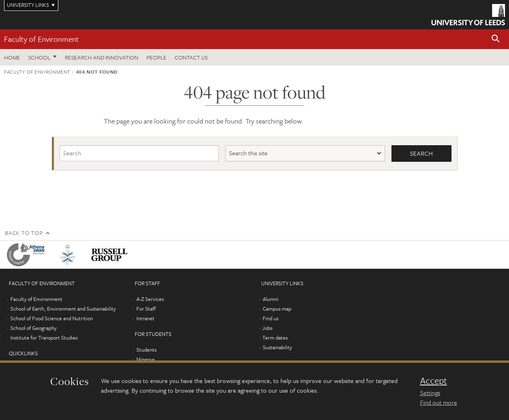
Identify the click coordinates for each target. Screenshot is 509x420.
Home (12, 57)
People (157, 57)
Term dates (275, 338)
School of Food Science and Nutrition (52, 318)
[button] (496, 39)
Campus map (277, 309)
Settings (430, 393)
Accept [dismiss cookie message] (434, 381)
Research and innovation (102, 57)
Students (146, 350)
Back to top (24, 233)
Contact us (191, 57)
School (39, 57)
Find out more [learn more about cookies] (439, 402)
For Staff (146, 309)
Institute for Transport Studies (44, 338)
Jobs (267, 328)
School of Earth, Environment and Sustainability (63, 309)
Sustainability (277, 347)
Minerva (145, 359)
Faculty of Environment (41, 39)
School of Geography (34, 328)
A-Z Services (150, 299)
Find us (271, 318)
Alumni (271, 299)
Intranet (145, 318)
